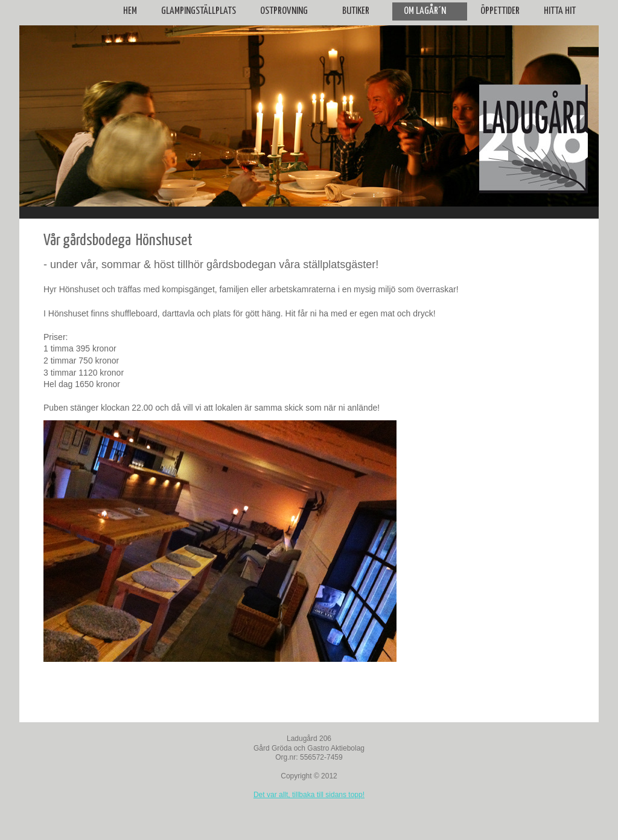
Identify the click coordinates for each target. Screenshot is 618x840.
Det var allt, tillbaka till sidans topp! (309, 795)
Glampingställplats (199, 11)
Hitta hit (560, 11)
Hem (130, 11)
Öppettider (500, 11)
